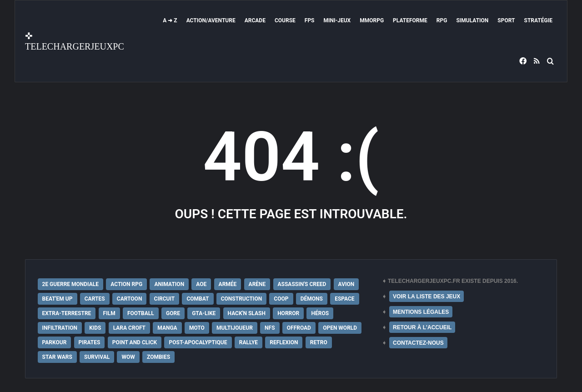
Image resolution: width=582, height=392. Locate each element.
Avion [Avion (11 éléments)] (346, 284)
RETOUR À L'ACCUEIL (422, 327)
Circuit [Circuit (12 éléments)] (165, 299)
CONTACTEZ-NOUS (418, 343)
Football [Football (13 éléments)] (141, 313)
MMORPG (372, 20)
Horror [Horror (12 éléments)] (288, 313)
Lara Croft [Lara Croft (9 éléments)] (129, 328)
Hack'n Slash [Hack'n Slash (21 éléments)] (247, 313)
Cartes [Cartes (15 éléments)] (95, 299)
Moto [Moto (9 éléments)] (197, 328)
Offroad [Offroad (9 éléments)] (299, 328)
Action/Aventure (211, 20)
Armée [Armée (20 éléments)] (228, 284)
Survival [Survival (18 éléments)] (97, 357)
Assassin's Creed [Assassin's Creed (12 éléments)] (302, 284)
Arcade (255, 20)
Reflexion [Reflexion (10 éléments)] (284, 342)
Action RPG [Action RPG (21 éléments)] (126, 284)
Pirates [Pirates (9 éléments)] (90, 342)
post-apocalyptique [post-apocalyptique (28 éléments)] (198, 342)
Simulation (472, 20)
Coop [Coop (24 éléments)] (281, 299)
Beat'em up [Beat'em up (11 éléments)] (58, 299)
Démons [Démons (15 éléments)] (312, 299)
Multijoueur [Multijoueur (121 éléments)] (235, 328)
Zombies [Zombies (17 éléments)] (158, 357)
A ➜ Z (170, 20)
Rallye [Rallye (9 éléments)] (248, 342)
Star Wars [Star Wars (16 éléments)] (57, 357)
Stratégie (538, 20)
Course (285, 20)
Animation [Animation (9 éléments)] (169, 284)
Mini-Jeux (337, 20)
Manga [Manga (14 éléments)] (167, 328)
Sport (506, 20)
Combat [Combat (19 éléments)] (198, 299)
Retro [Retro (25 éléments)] (319, 342)
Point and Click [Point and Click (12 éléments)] (135, 342)
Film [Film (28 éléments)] (109, 313)
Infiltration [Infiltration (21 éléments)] (60, 328)
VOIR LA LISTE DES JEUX (426, 297)
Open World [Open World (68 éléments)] (340, 328)
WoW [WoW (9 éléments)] (128, 357)
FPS (310, 20)
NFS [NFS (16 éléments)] (270, 328)
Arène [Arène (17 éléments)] (257, 284)
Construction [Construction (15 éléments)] (241, 299)
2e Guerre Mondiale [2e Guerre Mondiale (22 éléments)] (71, 284)
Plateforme (410, 20)
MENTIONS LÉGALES (421, 312)
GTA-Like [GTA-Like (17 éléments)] (204, 313)
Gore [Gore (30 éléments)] (173, 313)
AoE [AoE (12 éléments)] (201, 284)
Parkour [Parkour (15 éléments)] (55, 342)
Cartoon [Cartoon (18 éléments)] (130, 299)
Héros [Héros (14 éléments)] (320, 313)
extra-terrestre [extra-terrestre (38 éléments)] (67, 313)
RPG (442, 20)
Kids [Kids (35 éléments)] (95, 328)
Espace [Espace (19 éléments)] (344, 299)
